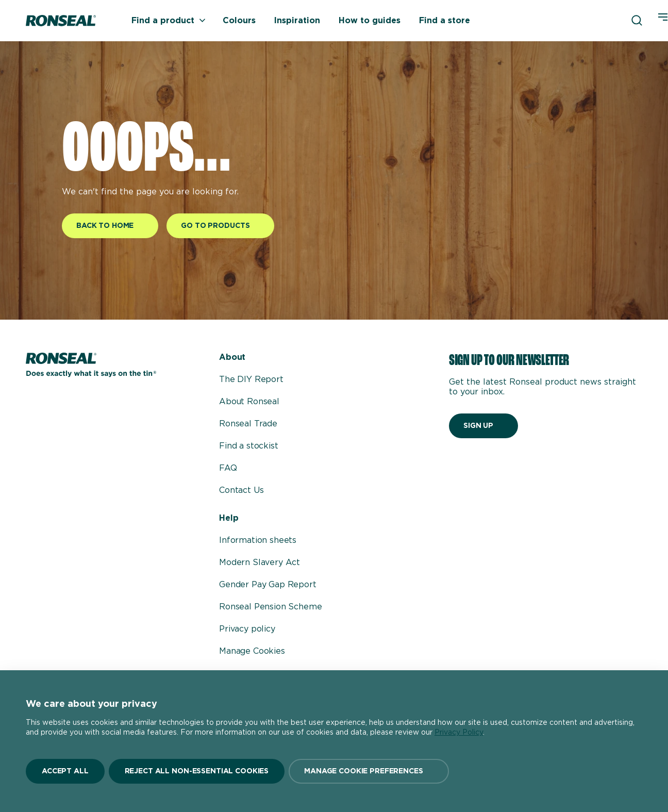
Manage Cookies (252, 651)
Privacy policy (247, 629)
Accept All (65, 771)
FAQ (228, 468)
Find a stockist (249, 446)
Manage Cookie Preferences (364, 771)
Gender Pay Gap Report (268, 585)
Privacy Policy (459, 733)
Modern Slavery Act (260, 562)
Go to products (215, 226)
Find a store (445, 21)
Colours (239, 21)
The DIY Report (251, 379)
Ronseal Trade (248, 424)
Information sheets (258, 540)
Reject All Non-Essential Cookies (197, 771)
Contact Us (241, 490)
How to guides (370, 21)
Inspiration (297, 21)
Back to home (105, 226)
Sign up (478, 426)
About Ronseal (249, 402)
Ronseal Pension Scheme (270, 607)
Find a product (169, 21)
